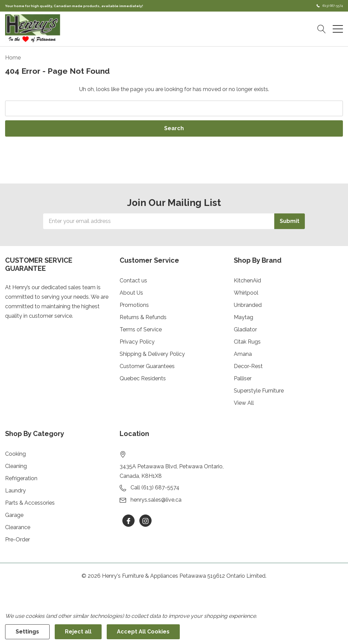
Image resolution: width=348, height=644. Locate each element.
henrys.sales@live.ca (156, 500)
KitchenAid (247, 281)
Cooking (15, 454)
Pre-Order (18, 539)
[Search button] (322, 29)
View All (244, 403)
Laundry (15, 491)
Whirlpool (246, 293)
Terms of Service (141, 329)
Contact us (133, 281)
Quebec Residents (143, 378)
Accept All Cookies (143, 632)
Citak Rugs (247, 342)
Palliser (243, 378)
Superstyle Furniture (259, 391)
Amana (243, 354)
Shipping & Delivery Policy (152, 354)
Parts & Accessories (30, 503)
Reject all (78, 632)
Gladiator (245, 329)
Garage (14, 515)
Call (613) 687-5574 (155, 488)
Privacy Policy (137, 342)
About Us (131, 293)
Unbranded (248, 305)
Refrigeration (21, 478)
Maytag (243, 317)
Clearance (18, 527)
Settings (27, 632)
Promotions (134, 305)
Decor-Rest (248, 366)
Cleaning (16, 466)
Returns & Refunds (143, 317)
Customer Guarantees (147, 366)
